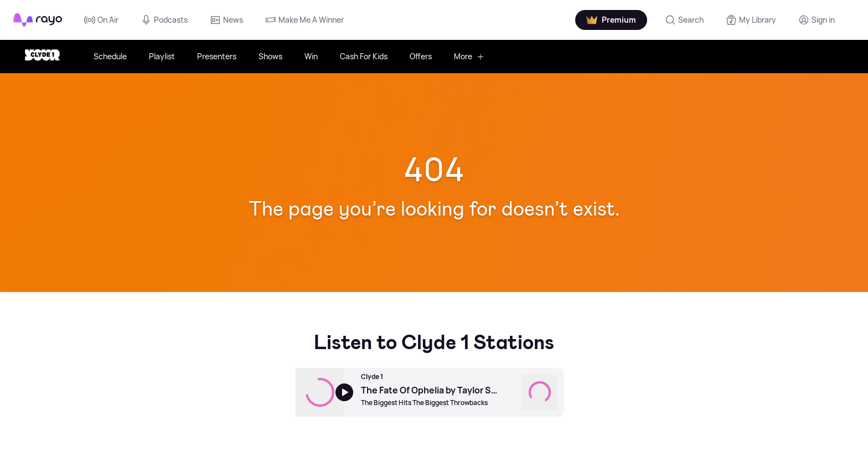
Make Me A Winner (304, 20)
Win (311, 56)
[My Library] (751, 20)
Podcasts (164, 20)
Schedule (110, 56)
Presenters (217, 56)
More (469, 56)
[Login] (817, 20)
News (226, 20)
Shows (270, 56)
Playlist (162, 56)
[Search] (684, 20)
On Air (101, 20)
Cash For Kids (364, 56)
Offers (421, 56)
